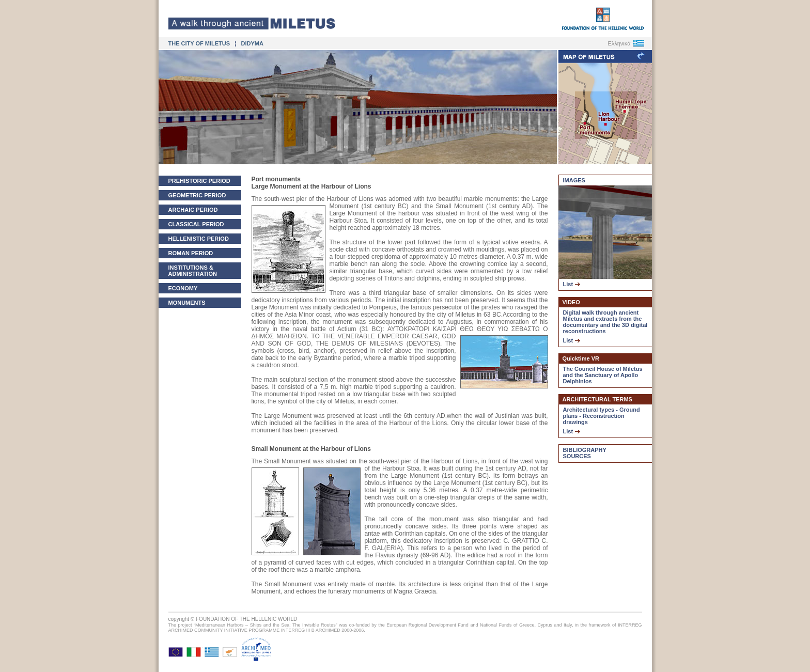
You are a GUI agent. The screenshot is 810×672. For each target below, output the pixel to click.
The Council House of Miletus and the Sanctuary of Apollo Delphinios (603, 375)
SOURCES (577, 456)
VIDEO (571, 302)
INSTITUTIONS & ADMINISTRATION (193, 271)
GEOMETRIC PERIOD (197, 195)
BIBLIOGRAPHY (585, 450)
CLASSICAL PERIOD (196, 224)
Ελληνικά (619, 43)
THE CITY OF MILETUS (200, 43)
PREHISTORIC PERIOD (199, 181)
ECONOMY (183, 288)
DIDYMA (252, 43)
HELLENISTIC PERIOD (199, 239)
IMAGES (574, 180)
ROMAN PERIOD (191, 253)
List (572, 284)
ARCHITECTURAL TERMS (597, 399)
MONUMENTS (187, 303)
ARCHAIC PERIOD (193, 210)
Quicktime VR (581, 358)
